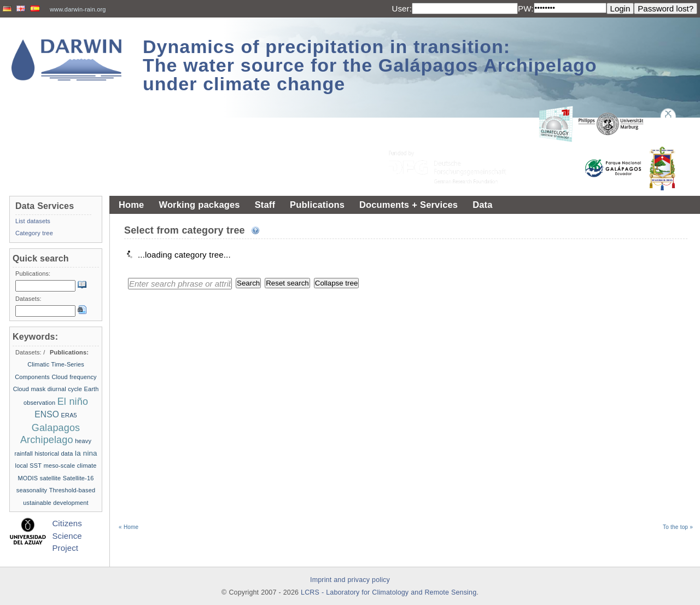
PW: (526, 8)
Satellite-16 (78, 478)
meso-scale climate (70, 466)
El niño (73, 402)
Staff (265, 205)
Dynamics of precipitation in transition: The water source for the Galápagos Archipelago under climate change (370, 65)
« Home (129, 527)
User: (402, 8)
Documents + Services (409, 205)
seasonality (32, 490)
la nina (86, 453)
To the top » (678, 527)
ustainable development (56, 503)
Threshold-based (72, 490)
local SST (29, 466)
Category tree (34, 233)
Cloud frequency (74, 377)
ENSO (47, 414)
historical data (54, 453)
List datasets (33, 221)
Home (131, 205)
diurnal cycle (65, 389)
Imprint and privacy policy (350, 580)
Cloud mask (30, 389)
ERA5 (69, 415)
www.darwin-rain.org (78, 9)
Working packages (199, 205)
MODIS (28, 478)
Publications (317, 205)
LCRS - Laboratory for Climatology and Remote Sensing (389, 592)
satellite (51, 478)
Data (482, 205)
